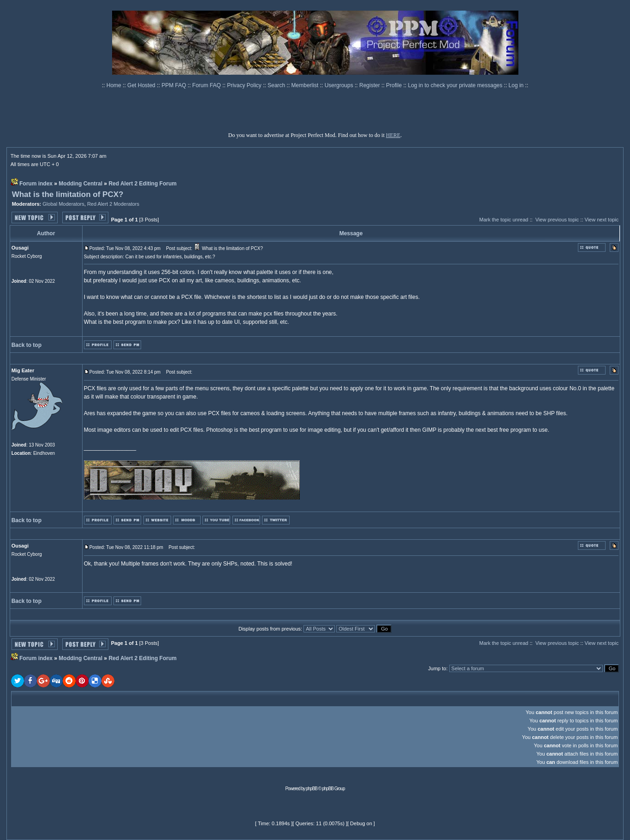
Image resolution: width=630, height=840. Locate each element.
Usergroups (340, 85)
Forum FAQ (207, 85)
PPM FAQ (175, 85)
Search (277, 85)
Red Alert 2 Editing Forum (143, 184)
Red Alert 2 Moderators (113, 204)
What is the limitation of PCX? (68, 194)
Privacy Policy (245, 85)
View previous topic (557, 220)
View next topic (602, 220)
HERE (393, 135)
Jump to (437, 668)
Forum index (36, 184)
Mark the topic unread (504, 220)
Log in (516, 85)
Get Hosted (142, 85)
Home (115, 85)
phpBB (312, 789)
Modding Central (80, 184)
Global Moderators (63, 204)
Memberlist (306, 85)
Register (370, 85)
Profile (395, 85)
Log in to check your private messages (456, 85)
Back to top (27, 345)
